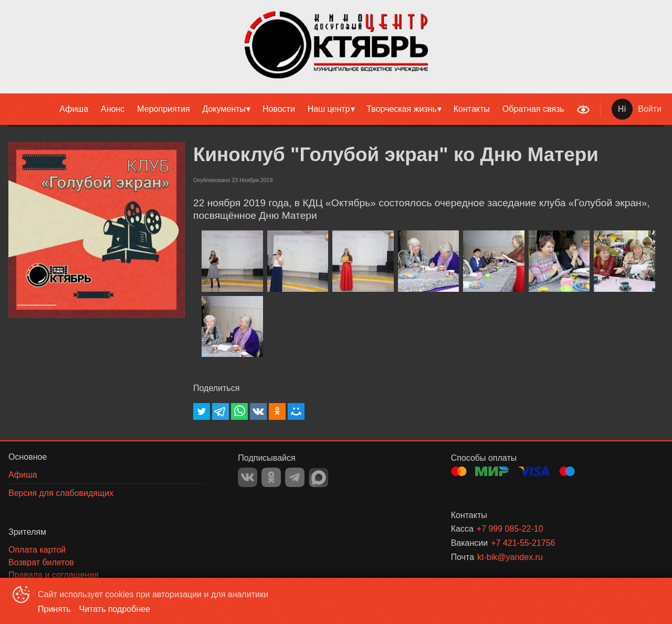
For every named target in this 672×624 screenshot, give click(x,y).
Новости (279, 109)
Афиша (74, 109)
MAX (319, 478)
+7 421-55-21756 (523, 543)
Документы (224, 109)
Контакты (472, 109)
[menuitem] (74, 109)
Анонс (113, 109)
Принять (54, 609)
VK (248, 477)
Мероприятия (163, 109)
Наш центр (329, 109)
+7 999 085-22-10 (510, 529)
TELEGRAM (295, 477)
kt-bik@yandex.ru (510, 557)
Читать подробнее (115, 609)
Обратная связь (533, 109)
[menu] (286, 109)
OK (271, 477)
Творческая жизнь (402, 109)
